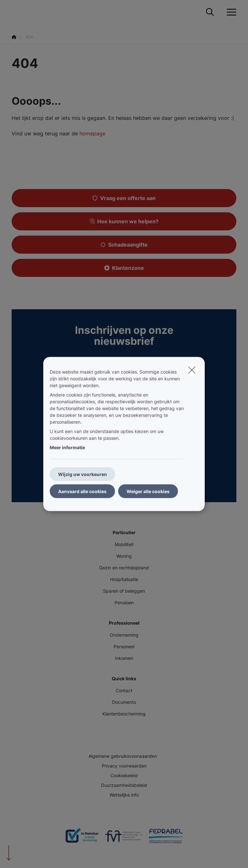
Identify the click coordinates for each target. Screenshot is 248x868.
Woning (124, 556)
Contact (124, 690)
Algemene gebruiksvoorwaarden (123, 756)
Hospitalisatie (124, 579)
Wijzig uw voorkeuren (83, 474)
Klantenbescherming (124, 714)
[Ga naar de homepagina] (15, 12)
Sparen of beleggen (124, 591)
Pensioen (124, 603)
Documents (124, 702)
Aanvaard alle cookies (82, 491)
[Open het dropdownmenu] (230, 12)
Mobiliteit (124, 544)
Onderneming (124, 635)
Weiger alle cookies (148, 491)
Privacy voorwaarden (124, 766)
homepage (92, 133)
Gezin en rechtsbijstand (124, 568)
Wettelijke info (124, 795)
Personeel (124, 646)
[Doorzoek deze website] (210, 12)
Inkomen (124, 658)
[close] (192, 370)
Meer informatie (67, 447)
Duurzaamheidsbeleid (124, 785)
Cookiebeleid (124, 775)
